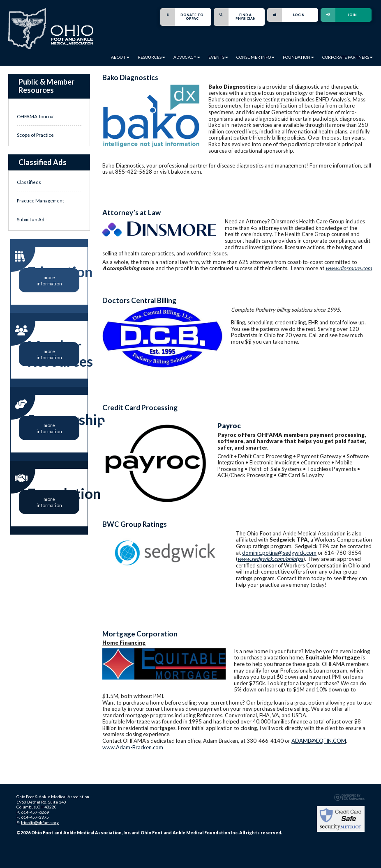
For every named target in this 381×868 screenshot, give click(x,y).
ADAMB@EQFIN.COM (319, 741)
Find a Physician (235, 17)
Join (339, 15)
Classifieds (29, 182)
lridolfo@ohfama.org (40, 822)
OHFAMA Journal (36, 116)
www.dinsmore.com (349, 268)
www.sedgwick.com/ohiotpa (270, 559)
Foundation (298, 57)
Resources (151, 57)
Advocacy (187, 57)
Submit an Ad (31, 219)
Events (218, 57)
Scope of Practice (35, 135)
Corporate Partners (348, 57)
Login (286, 15)
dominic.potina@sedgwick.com (279, 553)
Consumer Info (255, 57)
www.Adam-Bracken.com (133, 747)
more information (49, 280)
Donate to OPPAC (182, 17)
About (120, 57)
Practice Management (40, 200)
